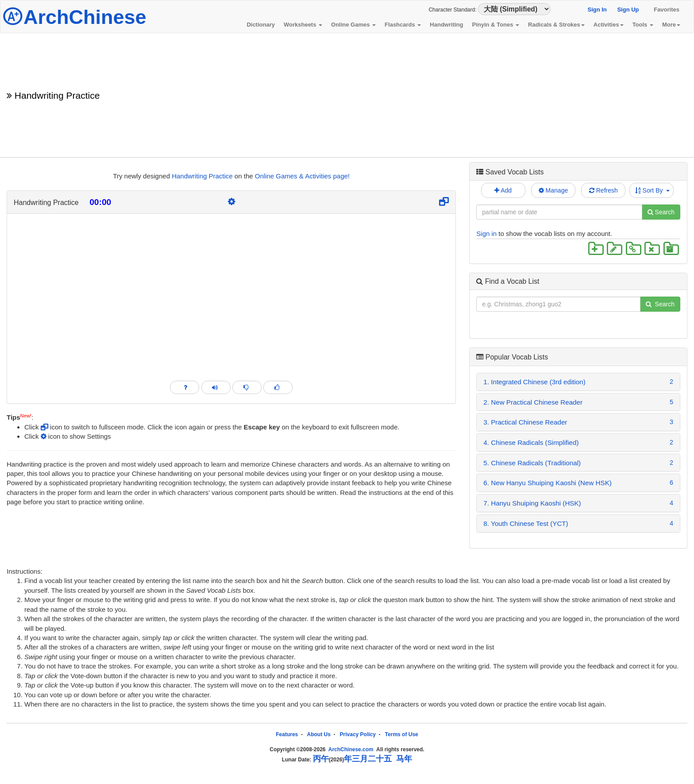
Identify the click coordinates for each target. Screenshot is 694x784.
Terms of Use (402, 734)
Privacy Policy (358, 734)
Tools (643, 25)
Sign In (597, 10)
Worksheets (303, 25)
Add (503, 190)
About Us (319, 734)
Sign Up (628, 10)
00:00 (100, 202)
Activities (609, 25)
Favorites (667, 10)
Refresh (603, 190)
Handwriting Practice (202, 176)
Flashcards (403, 25)
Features (287, 734)
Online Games (353, 25)
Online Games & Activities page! (302, 176)
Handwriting (446, 25)
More (671, 25)
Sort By (653, 190)
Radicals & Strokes (556, 25)
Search (661, 212)
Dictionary (261, 25)
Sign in (486, 234)
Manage (553, 190)
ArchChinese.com (351, 749)
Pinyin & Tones (495, 25)
